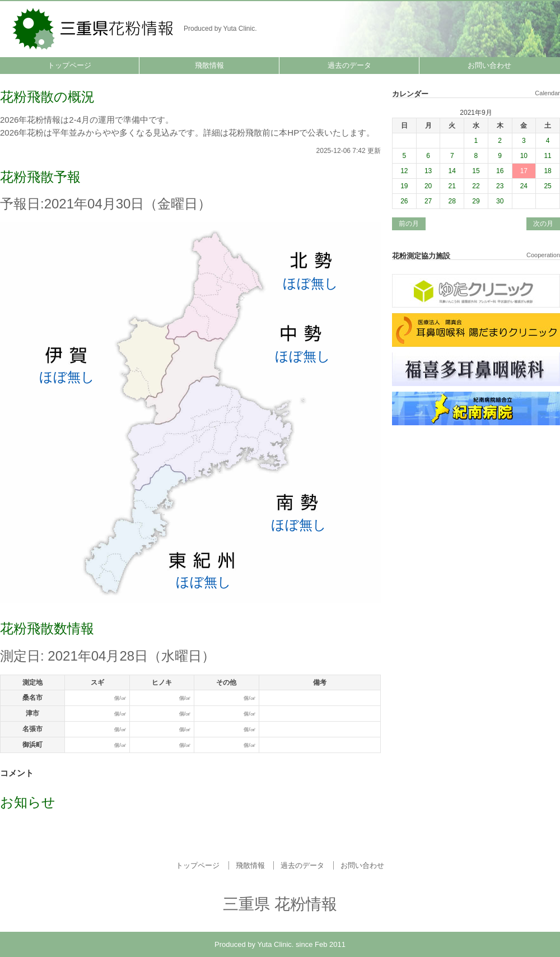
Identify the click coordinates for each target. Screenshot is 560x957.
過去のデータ (349, 65)
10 (524, 156)
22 (476, 186)
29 (476, 201)
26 (404, 201)
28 (452, 201)
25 (547, 186)
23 (500, 186)
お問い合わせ (489, 65)
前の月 (409, 224)
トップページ (69, 65)
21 (452, 186)
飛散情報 (209, 65)
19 (404, 186)
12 (404, 171)
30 (500, 201)
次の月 (543, 224)
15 (476, 171)
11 (547, 156)
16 (500, 171)
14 (452, 171)
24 (524, 186)
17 (524, 171)
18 (547, 171)
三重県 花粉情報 (94, 28)
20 (428, 186)
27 (428, 201)
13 (428, 171)
